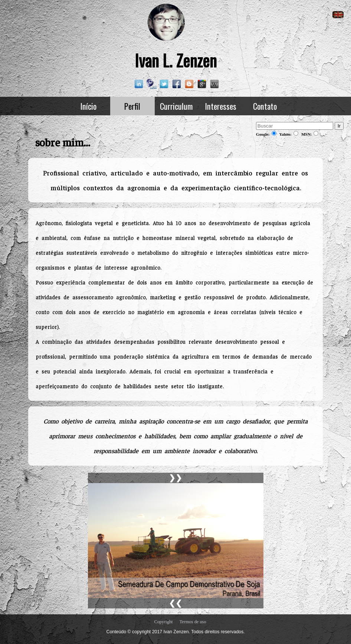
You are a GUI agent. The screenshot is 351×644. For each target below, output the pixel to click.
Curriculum (176, 106)
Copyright (163, 622)
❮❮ (175, 603)
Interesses (221, 106)
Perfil (132, 106)
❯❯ (175, 478)
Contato (265, 106)
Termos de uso (193, 622)
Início (88, 106)
